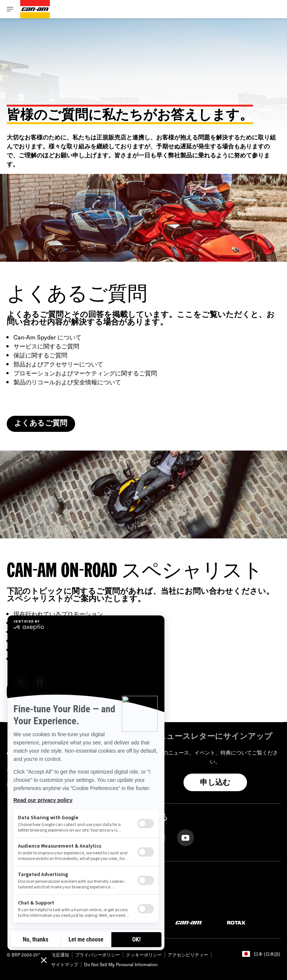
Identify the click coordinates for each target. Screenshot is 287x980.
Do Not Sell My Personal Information (121, 964)
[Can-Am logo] (35, 9)
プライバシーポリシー (98, 955)
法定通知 (60, 955)
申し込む (215, 783)
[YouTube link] (186, 837)
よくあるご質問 (41, 424)
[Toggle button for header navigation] (10, 9)
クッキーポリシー (144, 955)
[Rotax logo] (237, 922)
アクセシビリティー (188, 955)
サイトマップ (65, 964)
